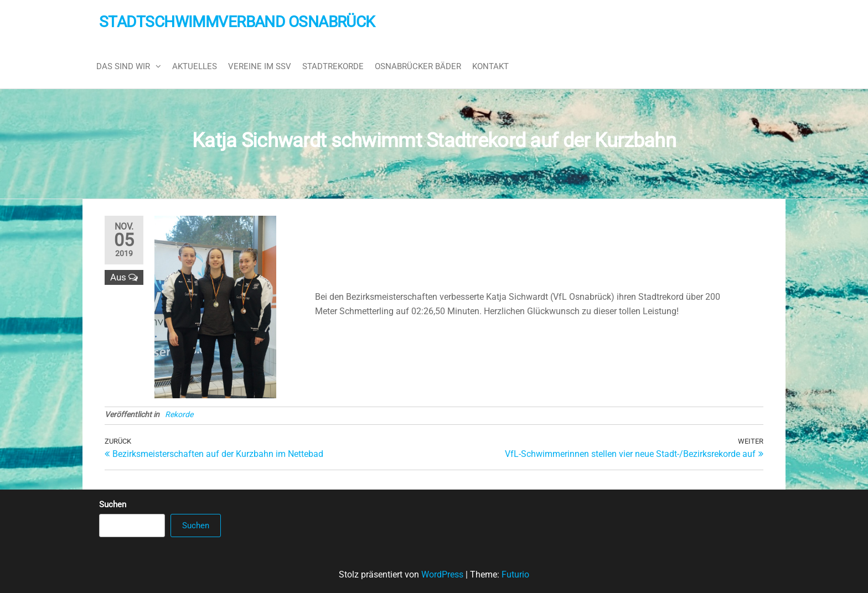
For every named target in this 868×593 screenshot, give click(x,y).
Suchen (113, 504)
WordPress (442, 574)
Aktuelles (195, 66)
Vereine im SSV (260, 66)
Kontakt (490, 66)
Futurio (515, 574)
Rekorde (179, 414)
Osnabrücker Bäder (418, 66)
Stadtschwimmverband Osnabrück (237, 22)
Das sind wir (123, 66)
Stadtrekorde (333, 66)
